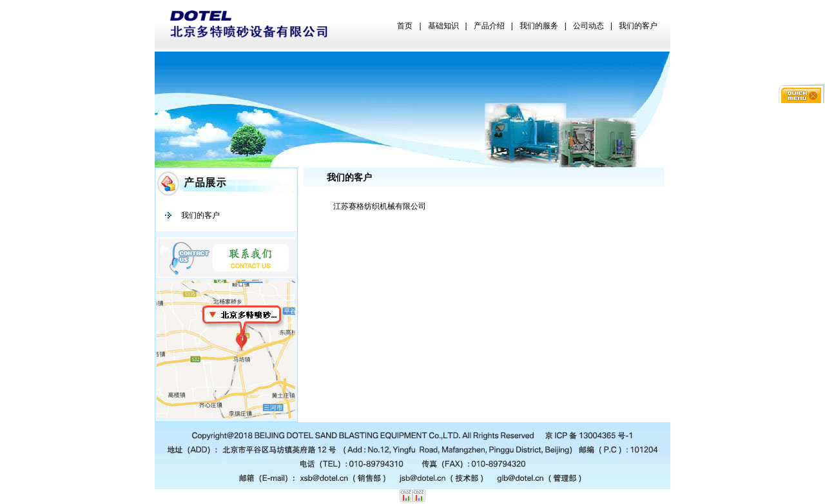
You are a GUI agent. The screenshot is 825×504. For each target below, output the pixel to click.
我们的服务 (539, 26)
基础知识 (443, 26)
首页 (405, 26)
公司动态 (588, 26)
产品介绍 (489, 26)
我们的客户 (638, 26)
